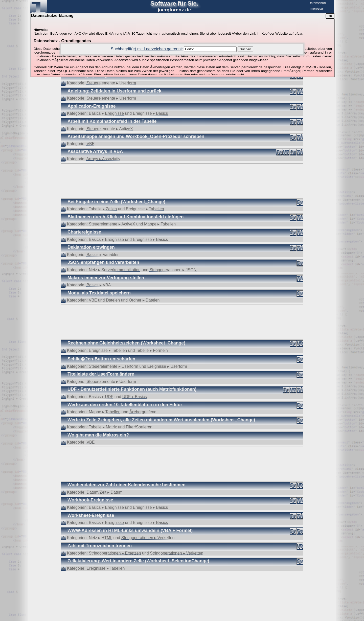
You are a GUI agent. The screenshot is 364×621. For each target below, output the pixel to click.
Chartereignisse (84, 232)
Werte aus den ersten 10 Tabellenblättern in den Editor (125, 405)
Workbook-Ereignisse (90, 500)
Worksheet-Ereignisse (91, 515)
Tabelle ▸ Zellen (103, 209)
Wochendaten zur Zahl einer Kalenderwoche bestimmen (127, 485)
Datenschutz (317, 3)
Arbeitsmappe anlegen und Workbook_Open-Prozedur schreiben (136, 136)
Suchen (245, 49)
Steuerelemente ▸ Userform (111, 83)
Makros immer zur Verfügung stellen (106, 278)
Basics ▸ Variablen (103, 255)
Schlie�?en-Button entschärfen (101, 359)
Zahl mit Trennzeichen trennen (100, 546)
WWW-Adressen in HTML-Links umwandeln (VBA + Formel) (130, 531)
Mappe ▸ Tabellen (160, 224)
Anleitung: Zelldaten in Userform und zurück (114, 91)
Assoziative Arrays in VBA (95, 151)
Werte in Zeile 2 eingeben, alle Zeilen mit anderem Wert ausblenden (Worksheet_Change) (161, 420)
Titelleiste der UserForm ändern (101, 374)
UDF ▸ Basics (135, 397)
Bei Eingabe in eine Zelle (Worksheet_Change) (116, 202)
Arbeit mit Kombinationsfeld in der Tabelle (112, 121)
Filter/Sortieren (139, 427)
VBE (90, 144)
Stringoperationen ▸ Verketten (148, 538)
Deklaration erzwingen (91, 247)
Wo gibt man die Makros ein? (98, 435)
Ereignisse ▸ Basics (151, 113)
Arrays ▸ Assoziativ (103, 159)
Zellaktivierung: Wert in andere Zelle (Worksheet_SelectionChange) (138, 561)
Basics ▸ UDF (101, 397)
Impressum (317, 8)
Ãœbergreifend (143, 412)
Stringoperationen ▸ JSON (173, 270)
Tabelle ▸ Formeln (152, 350)
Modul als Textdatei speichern (99, 293)
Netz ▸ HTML (100, 538)
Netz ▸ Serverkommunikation (115, 270)
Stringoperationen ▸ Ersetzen (115, 553)
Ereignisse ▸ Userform (167, 366)
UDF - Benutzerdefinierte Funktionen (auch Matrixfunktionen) (132, 389)
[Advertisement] (182, 179)
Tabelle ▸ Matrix (103, 427)
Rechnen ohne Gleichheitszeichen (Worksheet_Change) (126, 343)
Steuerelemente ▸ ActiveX (110, 129)
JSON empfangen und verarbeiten (103, 262)
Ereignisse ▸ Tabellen (145, 209)
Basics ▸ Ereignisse (106, 113)
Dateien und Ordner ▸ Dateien (133, 300)
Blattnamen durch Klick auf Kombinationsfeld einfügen (126, 217)
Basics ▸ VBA (99, 285)
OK (330, 16)
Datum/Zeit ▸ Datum (104, 492)
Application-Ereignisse (92, 106)
